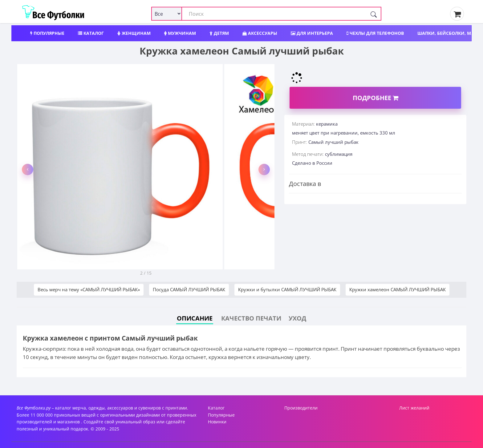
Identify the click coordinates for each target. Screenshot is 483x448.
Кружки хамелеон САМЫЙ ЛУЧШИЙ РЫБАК (398, 289)
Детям (219, 33)
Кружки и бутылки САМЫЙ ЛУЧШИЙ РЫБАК (287, 289)
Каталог (91, 33)
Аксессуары (260, 33)
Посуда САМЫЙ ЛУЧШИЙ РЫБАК (189, 289)
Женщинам (134, 33)
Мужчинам (180, 33)
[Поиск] (374, 14)
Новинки (217, 422)
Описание (195, 318)
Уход (297, 318)
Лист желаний (414, 408)
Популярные (47, 33)
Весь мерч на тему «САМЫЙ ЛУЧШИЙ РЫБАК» (89, 289)
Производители (301, 408)
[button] (28, 170)
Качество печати (251, 318)
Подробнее (375, 98)
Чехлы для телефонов (375, 33)
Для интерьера (312, 33)
